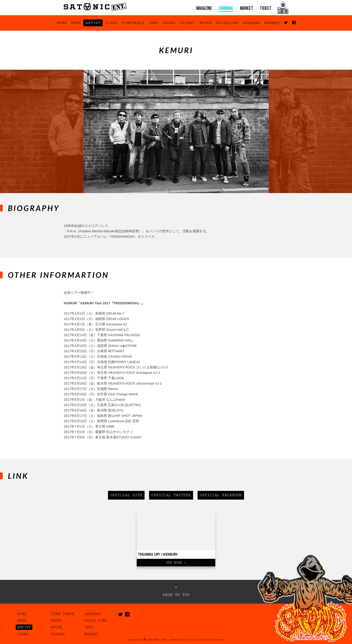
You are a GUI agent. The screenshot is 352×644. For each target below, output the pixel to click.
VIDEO (111, 23)
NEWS (76, 23)
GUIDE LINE (96, 620)
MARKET (247, 9)
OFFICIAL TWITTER (171, 495)
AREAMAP (251, 23)
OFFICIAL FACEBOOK (221, 495)
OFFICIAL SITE (126, 495)
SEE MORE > (176, 563)
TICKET (266, 9)
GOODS (169, 23)
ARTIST (93, 23)
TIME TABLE (63, 614)
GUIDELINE (227, 23)
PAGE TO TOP (176, 591)
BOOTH (205, 23)
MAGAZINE (204, 9)
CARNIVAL (226, 9)
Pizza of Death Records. (206, 640)
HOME (62, 23)
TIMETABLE (133, 23)
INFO (154, 23)
